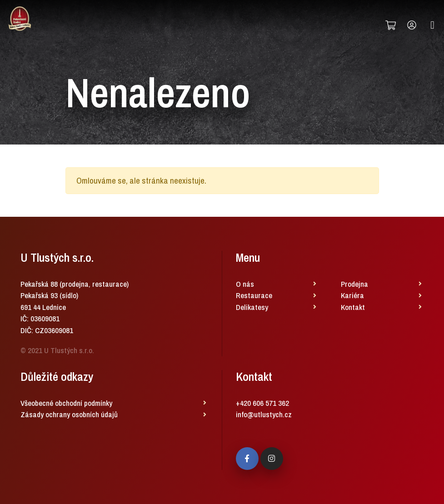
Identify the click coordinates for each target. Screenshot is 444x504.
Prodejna (354, 284)
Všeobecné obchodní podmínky (66, 403)
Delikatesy (252, 307)
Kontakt (353, 307)
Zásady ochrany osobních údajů (69, 414)
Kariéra (352, 295)
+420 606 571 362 (262, 403)
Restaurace (254, 295)
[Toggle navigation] (432, 25)
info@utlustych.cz (264, 414)
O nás (245, 284)
